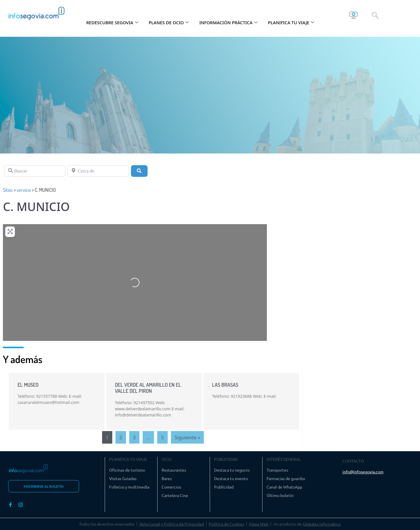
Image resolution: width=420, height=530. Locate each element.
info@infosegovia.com (363, 472)
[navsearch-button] (375, 15)
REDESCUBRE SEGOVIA (112, 22)
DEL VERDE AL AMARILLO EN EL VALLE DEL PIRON (148, 388)
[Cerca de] (98, 171)
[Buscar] (35, 171)
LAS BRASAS (225, 385)
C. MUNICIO (36, 206)
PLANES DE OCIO (169, 22)
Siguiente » (188, 437)
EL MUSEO (28, 385)
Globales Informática (322, 524)
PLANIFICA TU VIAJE (291, 22)
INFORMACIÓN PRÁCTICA (228, 22)
